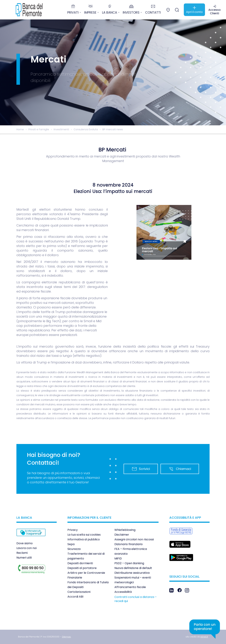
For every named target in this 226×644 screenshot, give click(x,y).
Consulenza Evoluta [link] (86, 129)
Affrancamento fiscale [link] (130, 587)
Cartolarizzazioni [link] (79, 592)
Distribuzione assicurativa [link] (132, 573)
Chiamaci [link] (180, 469)
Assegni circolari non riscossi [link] (134, 539)
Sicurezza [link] (74, 549)
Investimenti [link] (61, 129)
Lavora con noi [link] (26, 548)
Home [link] (20, 129)
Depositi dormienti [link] (80, 563)
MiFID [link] (118, 558)
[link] (26, 10)
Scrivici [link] (141, 469)
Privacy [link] (73, 530)
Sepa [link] (71, 544)
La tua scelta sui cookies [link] (84, 535)
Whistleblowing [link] (125, 530)
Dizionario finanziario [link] (129, 544)
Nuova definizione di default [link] (133, 568)
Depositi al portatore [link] (82, 568)
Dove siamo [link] (25, 543)
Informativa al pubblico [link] (84, 539)
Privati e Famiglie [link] (39, 129)
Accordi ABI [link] (75, 597)
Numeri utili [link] (24, 558)
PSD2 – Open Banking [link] (129, 563)
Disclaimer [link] (122, 535)
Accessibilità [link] (123, 592)
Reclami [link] (22, 553)
